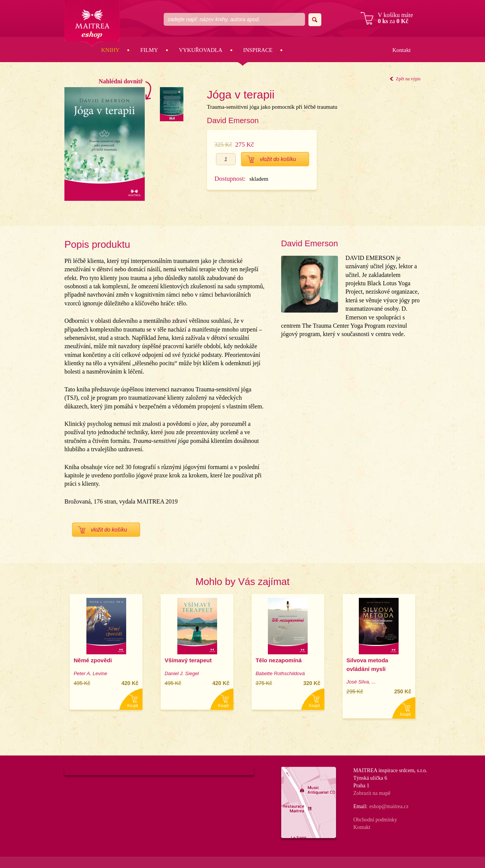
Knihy (110, 50)
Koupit (133, 706)
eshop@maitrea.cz (389, 806)
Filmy (149, 50)
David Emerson (233, 120)
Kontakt (401, 50)
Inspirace (258, 50)
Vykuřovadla (201, 50)
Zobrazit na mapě (372, 793)
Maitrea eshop (92, 23)
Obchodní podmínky (375, 820)
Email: (360, 806)
